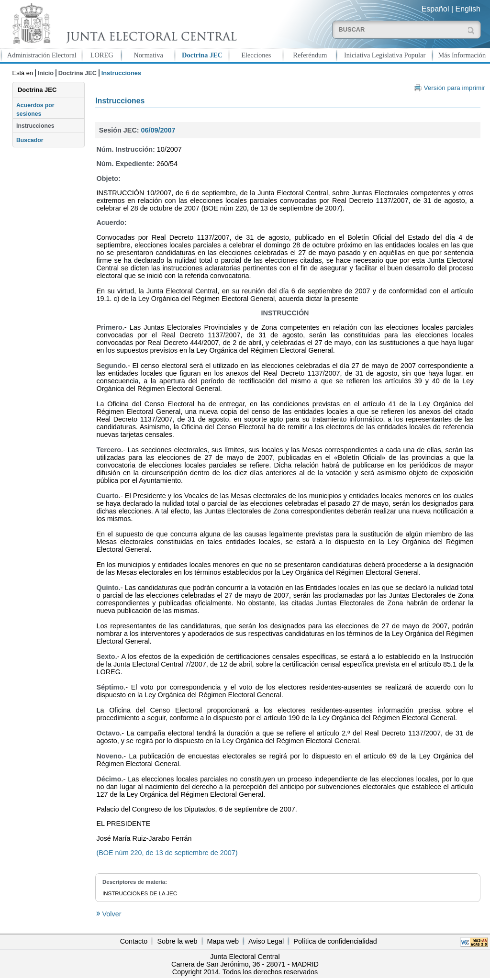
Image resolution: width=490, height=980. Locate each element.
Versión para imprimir (454, 88)
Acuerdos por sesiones (35, 110)
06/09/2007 (158, 130)
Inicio (46, 73)
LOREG (102, 55)
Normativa (148, 55)
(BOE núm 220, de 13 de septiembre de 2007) (167, 853)
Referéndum (310, 55)
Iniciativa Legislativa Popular (385, 55)
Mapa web (223, 941)
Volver (111, 914)
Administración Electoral (42, 55)
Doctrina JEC (202, 55)
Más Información (462, 55)
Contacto (134, 941)
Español (435, 9)
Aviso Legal (266, 941)
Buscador (30, 140)
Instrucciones (35, 126)
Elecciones (256, 55)
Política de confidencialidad (335, 941)
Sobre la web (177, 941)
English (468, 9)
